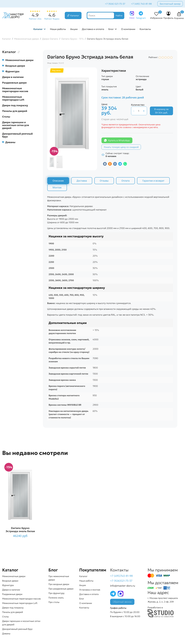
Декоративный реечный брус (17, 135)
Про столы (54, 602)
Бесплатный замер (170, 4)
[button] (179, 14)
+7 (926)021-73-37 (121, 581)
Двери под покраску (15, 105)
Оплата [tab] (125, 181)
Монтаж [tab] (57, 187)
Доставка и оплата (93, 29)
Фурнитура (11, 71)
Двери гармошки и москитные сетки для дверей (16, 125)
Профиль (168, 18)
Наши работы (58, 29)
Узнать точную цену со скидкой (121, 147)
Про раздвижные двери (61, 589)
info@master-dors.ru (123, 586)
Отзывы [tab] (104, 181)
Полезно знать (56, 598)
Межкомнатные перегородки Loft (13, 98)
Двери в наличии (13, 77)
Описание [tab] (58, 181)
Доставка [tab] (82, 181)
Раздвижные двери (14, 83)
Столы (6, 117)
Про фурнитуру (56, 593)
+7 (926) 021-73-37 (115, 4)
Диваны (9, 142)
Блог (111, 29)
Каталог (75, 15)
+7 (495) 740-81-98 (141, 4)
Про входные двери (59, 584)
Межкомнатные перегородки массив (15, 90)
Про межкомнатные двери (59, 578)
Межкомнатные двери (18, 60)
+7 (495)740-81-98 (121, 576)
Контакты (145, 29)
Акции (74, 29)
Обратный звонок (122, 602)
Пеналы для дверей (15, 111)
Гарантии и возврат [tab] (153, 181)
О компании (128, 29)
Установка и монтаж (90, 590)
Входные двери (14, 66)
